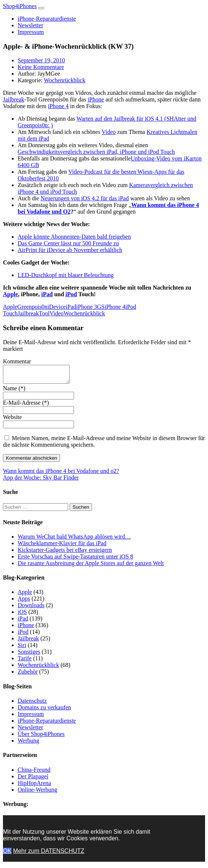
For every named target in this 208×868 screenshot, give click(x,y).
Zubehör (28, 675)
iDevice (57, 307)
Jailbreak (14, 99)
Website (12, 420)
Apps (24, 602)
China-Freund (34, 773)
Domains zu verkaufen (44, 711)
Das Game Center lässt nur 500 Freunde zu (68, 243)
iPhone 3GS (90, 307)
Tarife (25, 662)
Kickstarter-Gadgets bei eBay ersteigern (65, 553)
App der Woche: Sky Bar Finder (41, 481)
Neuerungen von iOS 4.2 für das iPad (85, 198)
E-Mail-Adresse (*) (26, 406)
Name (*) (14, 392)
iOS (22, 615)
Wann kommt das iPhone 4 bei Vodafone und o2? (61, 474)
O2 (67, 212)
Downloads (31, 608)
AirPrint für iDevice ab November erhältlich (70, 250)
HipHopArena (34, 786)
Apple (10, 294)
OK (7, 854)
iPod (71, 294)
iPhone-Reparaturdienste (47, 19)
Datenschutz (32, 704)
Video (109, 132)
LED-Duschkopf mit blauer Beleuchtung (66, 275)
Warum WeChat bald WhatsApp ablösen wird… (74, 540)
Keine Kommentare (41, 67)
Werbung (28, 744)
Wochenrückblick (64, 80)
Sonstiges (29, 655)
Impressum (31, 32)
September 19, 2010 (41, 60)
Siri (22, 648)
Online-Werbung (37, 793)
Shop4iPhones (20, 6)
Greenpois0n (32, 307)
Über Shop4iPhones (41, 737)
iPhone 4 (58, 106)
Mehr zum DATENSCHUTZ (49, 854)
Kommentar (17, 361)
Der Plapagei (33, 780)
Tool (44, 313)
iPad (47, 294)
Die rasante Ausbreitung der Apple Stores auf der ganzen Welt (91, 566)
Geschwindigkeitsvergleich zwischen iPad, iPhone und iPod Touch (96, 152)
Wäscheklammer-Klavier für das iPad (62, 547)
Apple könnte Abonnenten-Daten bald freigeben (74, 237)
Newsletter (30, 25)
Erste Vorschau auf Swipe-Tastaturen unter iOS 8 (75, 560)
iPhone (96, 99)
